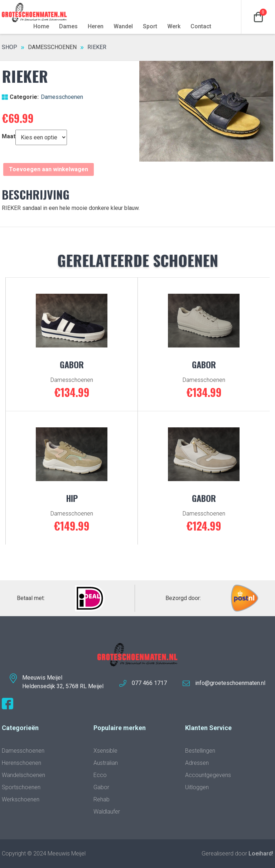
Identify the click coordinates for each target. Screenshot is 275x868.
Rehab (102, 799)
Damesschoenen (52, 47)
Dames (68, 26)
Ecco (100, 775)
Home (41, 26)
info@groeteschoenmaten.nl (230, 683)
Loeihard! (261, 853)
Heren (96, 26)
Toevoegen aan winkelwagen (49, 169)
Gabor (101, 787)
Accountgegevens (208, 775)
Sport (150, 26)
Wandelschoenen (23, 775)
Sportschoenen (21, 787)
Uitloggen (197, 787)
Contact (201, 26)
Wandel (123, 26)
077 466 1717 (149, 683)
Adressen (197, 763)
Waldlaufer (107, 812)
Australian (106, 763)
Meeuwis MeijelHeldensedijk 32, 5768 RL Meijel (63, 682)
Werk (174, 26)
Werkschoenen (21, 799)
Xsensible (105, 751)
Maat (9, 136)
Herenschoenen (21, 763)
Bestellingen (200, 751)
